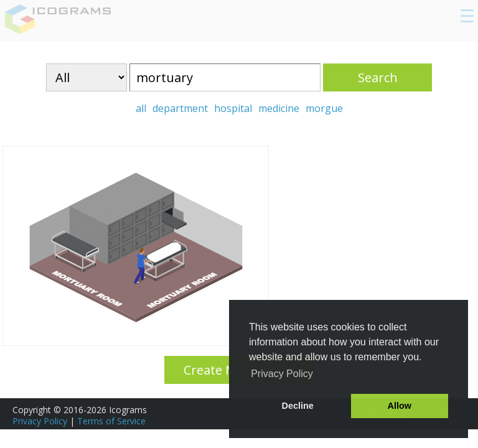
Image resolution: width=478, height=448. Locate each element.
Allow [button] (400, 406)
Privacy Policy (40, 421)
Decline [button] (298, 406)
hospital (233, 108)
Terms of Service (111, 421)
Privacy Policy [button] (282, 374)
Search (378, 77)
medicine (279, 108)
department (180, 108)
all (141, 108)
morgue (324, 108)
